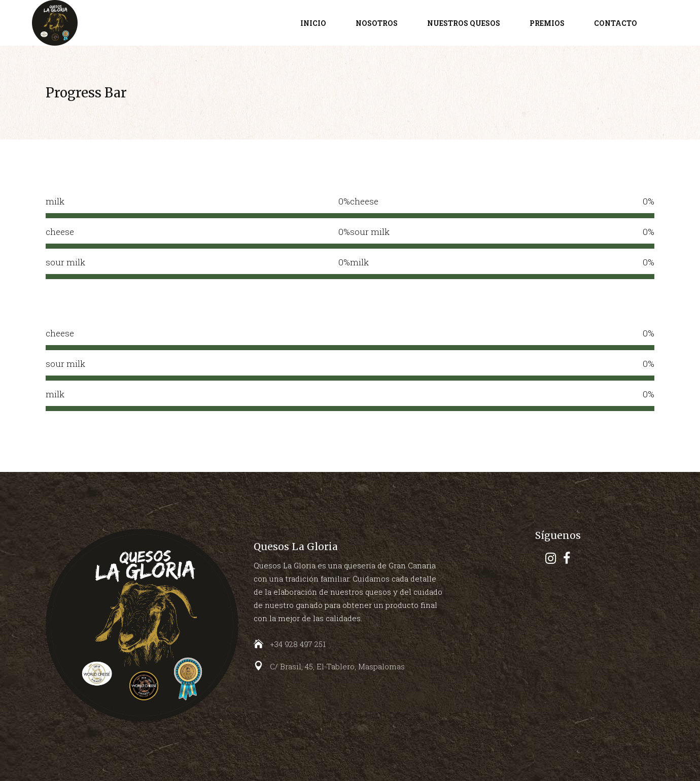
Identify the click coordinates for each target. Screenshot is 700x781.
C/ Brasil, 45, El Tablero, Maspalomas (337, 666)
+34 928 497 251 (298, 644)
